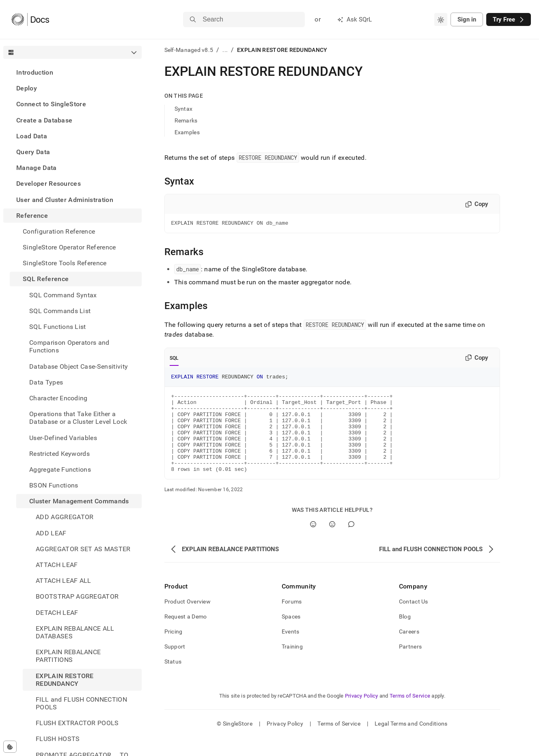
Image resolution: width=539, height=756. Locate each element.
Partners (410, 665)
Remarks (186, 120)
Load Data (32, 136)
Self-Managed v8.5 (189, 50)
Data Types (46, 382)
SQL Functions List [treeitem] (58, 327)
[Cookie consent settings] (10, 747)
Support (175, 665)
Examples (187, 132)
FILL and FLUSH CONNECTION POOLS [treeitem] (81, 703)
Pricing (174, 650)
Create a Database (44, 120)
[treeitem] (72, 72)
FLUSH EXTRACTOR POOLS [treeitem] (77, 723)
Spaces (291, 635)
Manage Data (37, 168)
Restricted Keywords (59, 454)
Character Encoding (58, 398)
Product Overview (188, 620)
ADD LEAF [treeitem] (51, 533)
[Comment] (351, 542)
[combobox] (441, 19)
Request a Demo (186, 635)
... (225, 50)
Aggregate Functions (60, 469)
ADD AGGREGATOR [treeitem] (65, 517)
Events (291, 650)
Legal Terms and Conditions (411, 742)
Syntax (184, 109)
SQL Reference (46, 279)
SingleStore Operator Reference (69, 247)
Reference (32, 216)
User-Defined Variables (63, 438)
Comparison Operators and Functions (69, 346)
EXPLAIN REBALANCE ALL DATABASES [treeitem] (75, 632)
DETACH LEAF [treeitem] (57, 613)
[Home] (30, 19)
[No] (332, 542)
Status (173, 680)
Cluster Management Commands (79, 501)
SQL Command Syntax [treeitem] (63, 295)
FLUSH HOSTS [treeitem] (58, 739)
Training (292, 665)
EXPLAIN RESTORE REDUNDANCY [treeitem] (65, 680)
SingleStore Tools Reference (65, 263)
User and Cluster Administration (65, 200)
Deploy (27, 88)
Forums (292, 620)
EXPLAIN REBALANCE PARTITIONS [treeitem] (68, 656)
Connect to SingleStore (51, 104)
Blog (405, 635)
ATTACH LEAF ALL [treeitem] (64, 581)
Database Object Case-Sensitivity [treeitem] (79, 366)
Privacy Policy (362, 714)
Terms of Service (410, 714)
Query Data (33, 152)
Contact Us (414, 620)
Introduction (35, 72)
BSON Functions (54, 485)
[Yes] (313, 542)
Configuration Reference (59, 231)
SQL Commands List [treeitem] (60, 311)
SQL (174, 359)
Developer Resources (49, 184)
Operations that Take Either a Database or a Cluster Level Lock (78, 418)
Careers (409, 650)
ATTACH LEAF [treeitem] (57, 565)
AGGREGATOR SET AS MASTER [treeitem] (83, 549)
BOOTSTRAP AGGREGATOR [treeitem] (77, 596)
